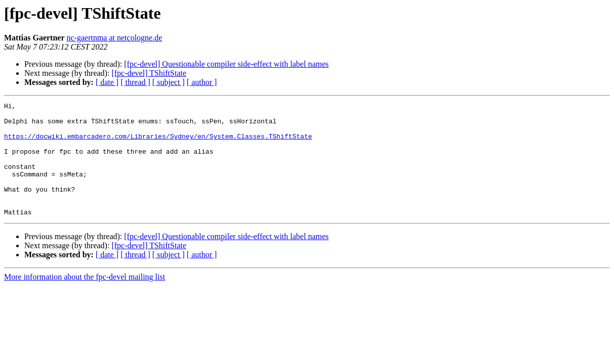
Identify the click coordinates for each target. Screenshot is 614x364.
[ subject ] (169, 82)
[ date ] (107, 82)
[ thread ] (135, 82)
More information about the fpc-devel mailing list (85, 300)
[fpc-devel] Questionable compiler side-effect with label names (226, 64)
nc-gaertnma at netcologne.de (115, 38)
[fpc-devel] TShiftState (149, 73)
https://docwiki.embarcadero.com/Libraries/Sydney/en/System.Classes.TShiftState (158, 144)
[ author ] (202, 82)
